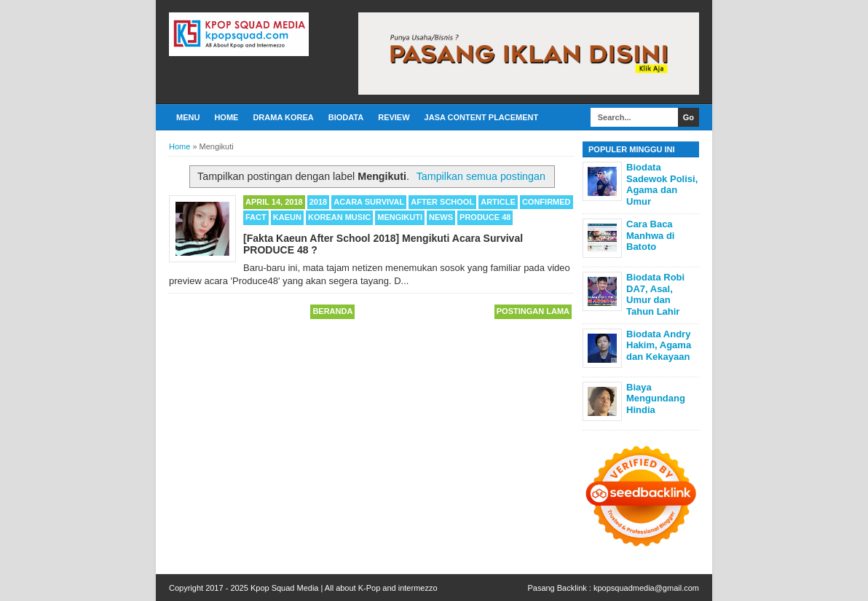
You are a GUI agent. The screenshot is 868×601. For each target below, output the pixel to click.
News (441, 217)
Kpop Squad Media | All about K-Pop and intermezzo (344, 588)
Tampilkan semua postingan (481, 176)
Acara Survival (369, 202)
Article (498, 202)
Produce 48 (485, 217)
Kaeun (287, 217)
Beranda (332, 311)
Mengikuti (400, 217)
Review (394, 117)
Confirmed (547, 202)
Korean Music (339, 217)
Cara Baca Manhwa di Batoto (650, 235)
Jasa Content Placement (482, 117)
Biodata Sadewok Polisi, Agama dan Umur (662, 184)
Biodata (346, 117)
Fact (256, 217)
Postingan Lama (533, 311)
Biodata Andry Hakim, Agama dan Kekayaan (659, 345)
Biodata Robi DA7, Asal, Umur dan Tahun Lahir (655, 294)
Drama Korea (283, 117)
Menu (188, 117)
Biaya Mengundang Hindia (656, 398)
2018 (318, 202)
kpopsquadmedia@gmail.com (646, 588)
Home (226, 117)
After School (442, 202)
